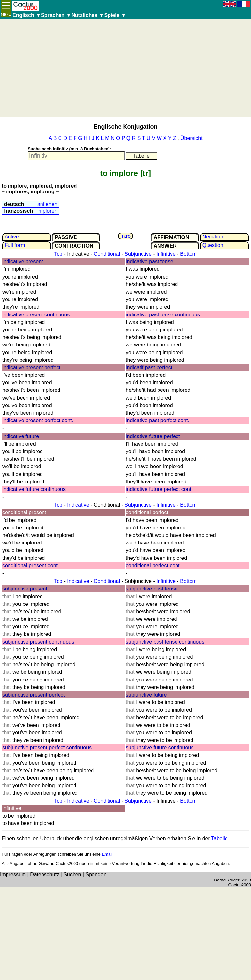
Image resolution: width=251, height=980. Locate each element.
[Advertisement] (125, 68)
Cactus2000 (240, 885)
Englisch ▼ (27, 15)
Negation (213, 237)
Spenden (96, 874)
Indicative (78, 505)
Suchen (72, 874)
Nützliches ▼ (88, 15)
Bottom (188, 254)
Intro (125, 236)
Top (58, 254)
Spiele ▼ (115, 15)
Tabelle (219, 839)
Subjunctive (138, 254)
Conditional (107, 254)
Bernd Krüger (227, 880)
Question (213, 245)
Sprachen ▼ (56, 15)
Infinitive (166, 254)
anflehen (47, 204)
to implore (119, 173)
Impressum (13, 874)
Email (107, 854)
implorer (47, 211)
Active (12, 237)
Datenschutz (45, 874)
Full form (15, 245)
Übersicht (192, 138)
